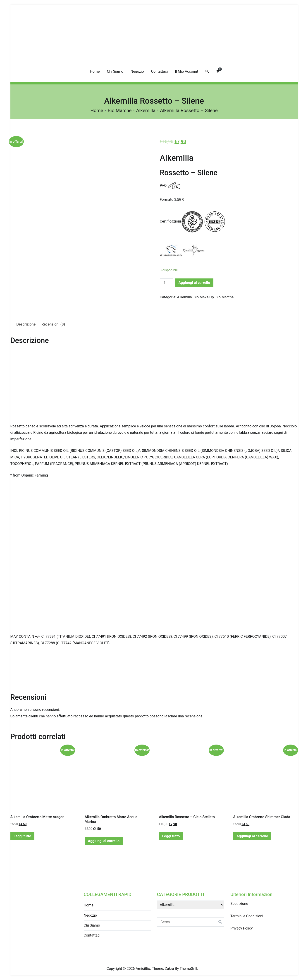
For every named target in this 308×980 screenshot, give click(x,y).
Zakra (169, 969)
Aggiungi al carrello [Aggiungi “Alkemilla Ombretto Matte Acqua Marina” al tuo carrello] (104, 841)
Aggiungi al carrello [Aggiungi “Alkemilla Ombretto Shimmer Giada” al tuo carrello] (252, 836)
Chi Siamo (115, 71)
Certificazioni (170, 221)
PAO (163, 186)
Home (95, 71)
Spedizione (239, 904)
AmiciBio (143, 969)
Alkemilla (146, 110)
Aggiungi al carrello (194, 283)
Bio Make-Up (204, 297)
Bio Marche (120, 110)
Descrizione (26, 324)
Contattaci (160, 71)
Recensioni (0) (53, 324)
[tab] (26, 325)
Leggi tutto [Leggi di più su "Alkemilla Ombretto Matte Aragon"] (22, 836)
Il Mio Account (186, 71)
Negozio (137, 71)
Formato (167, 200)
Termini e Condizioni (247, 916)
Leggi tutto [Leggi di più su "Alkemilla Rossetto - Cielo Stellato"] (171, 836)
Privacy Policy (242, 928)
